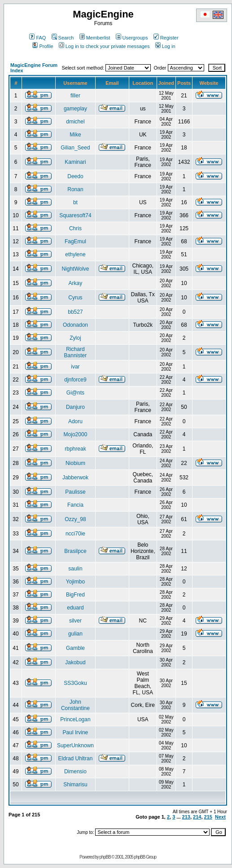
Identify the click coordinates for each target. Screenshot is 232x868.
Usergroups (132, 38)
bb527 (75, 312)
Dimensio (75, 772)
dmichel (75, 122)
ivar (75, 367)
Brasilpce (75, 551)
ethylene (75, 254)
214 (197, 817)
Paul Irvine (76, 732)
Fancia (75, 505)
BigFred (75, 595)
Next (220, 817)
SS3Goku (75, 683)
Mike (75, 135)
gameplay (75, 109)
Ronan (75, 189)
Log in (165, 46)
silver (75, 621)
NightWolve (75, 269)
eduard (75, 608)
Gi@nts (75, 393)
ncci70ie (75, 534)
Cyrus (75, 298)
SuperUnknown (75, 745)
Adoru (75, 421)
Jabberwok (75, 478)
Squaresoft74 (75, 215)
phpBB (105, 857)
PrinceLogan (75, 719)
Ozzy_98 (75, 519)
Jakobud (75, 662)
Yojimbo (75, 582)
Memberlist (95, 38)
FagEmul (75, 241)
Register (166, 38)
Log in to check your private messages (104, 46)
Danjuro (75, 407)
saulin (75, 569)
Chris (75, 228)
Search (63, 38)
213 (186, 817)
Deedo (75, 176)
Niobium (75, 463)
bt (75, 202)
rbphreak (75, 449)
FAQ (37, 38)
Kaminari (75, 162)
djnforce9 (75, 380)
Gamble (75, 648)
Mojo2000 (76, 434)
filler (75, 96)
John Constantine (75, 705)
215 (208, 817)
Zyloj (75, 338)
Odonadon (75, 325)
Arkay (76, 283)
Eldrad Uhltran (76, 758)
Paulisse (75, 492)
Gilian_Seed (75, 148)
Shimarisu (75, 785)
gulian (75, 634)
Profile (43, 46)
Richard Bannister (76, 352)
